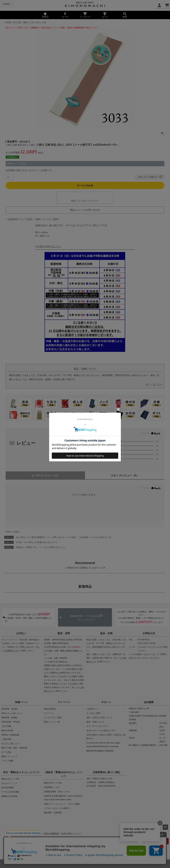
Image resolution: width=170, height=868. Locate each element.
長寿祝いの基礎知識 (10, 735)
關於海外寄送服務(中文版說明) (100, 751)
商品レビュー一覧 (52, 722)
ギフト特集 (6, 752)
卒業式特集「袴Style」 (12, 722)
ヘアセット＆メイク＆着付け (57, 808)
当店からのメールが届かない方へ (101, 731)
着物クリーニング (9, 756)
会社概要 (149, 702)
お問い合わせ (113, 851)
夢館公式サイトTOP (53, 783)
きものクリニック (9, 783)
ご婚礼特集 (6, 739)
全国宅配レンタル (52, 787)
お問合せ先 (149, 633)
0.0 (104, 444)
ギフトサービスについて (97, 726)
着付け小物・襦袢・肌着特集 (14, 748)
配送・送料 (64, 633)
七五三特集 (6, 726)
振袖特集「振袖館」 (10, 718)
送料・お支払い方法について (99, 718)
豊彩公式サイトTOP (10, 779)
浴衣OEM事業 (8, 788)
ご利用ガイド (11, 651)
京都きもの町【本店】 (85, 2)
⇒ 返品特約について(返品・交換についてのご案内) (32, 219)
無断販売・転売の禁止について (45, 28)
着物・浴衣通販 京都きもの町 (79, 864)
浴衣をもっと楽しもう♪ (12, 713)
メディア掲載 (7, 761)
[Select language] (7, 4)
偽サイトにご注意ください (18, 28)
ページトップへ (165, 827)
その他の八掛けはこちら (48, 246)
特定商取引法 (96, 851)
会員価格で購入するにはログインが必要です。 (30, 170)
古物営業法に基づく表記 (106, 772)
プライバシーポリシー (74, 851)
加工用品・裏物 (20, 22)
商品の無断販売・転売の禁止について (63, 834)
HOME (8, 22)
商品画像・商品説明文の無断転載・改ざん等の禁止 (33, 840)
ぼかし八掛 (41, 22)
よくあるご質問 (93, 713)
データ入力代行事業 (10, 792)
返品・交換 (106, 633)
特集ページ (21, 702)
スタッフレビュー (125, 475)
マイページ (64, 702)
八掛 (32, 22)
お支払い (21, 633)
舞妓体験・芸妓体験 (53, 813)
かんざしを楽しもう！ (11, 744)
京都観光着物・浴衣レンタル (57, 792)
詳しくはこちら (154, 384)
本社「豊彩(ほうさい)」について (21, 772)
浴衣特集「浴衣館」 (10, 709)
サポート (106, 702)
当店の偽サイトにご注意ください (21, 834)
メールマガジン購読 (53, 718)
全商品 (16, 532)
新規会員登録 (50, 709)
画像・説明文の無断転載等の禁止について (80, 28)
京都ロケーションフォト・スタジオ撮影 (62, 804)
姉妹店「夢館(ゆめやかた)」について (64, 774)
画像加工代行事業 (9, 796)
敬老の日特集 (7, 731)
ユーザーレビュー (45, 475)
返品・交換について (95, 722)
